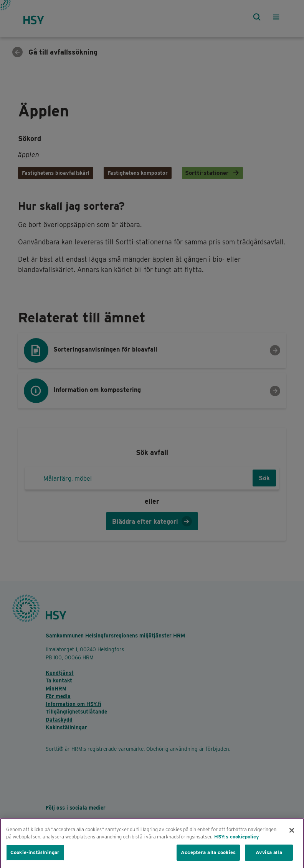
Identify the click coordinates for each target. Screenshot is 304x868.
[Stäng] (292, 835)
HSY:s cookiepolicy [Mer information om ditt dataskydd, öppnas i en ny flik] (237, 842)
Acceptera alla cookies (208, 857)
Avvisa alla (269, 857)
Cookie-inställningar (35, 857)
